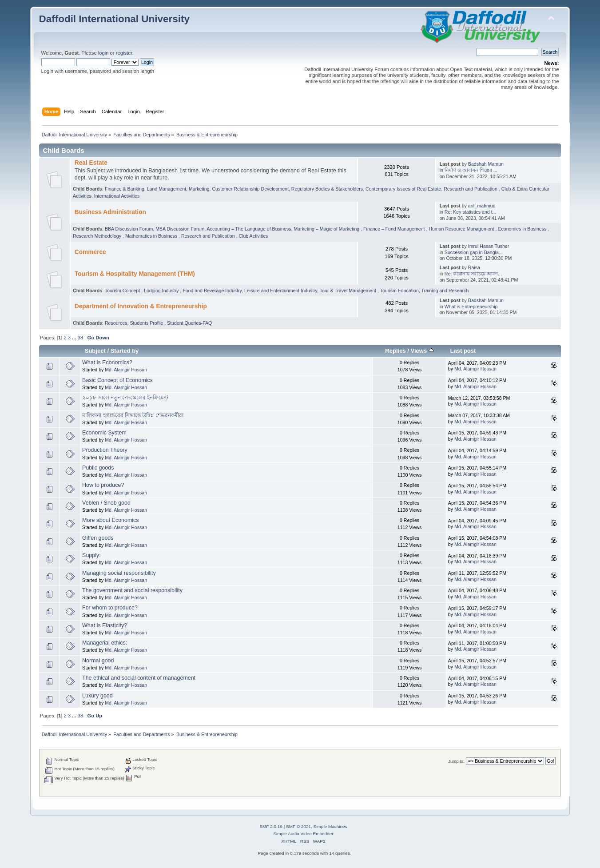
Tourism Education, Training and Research (425, 291)
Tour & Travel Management (349, 291)
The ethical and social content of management (139, 678)
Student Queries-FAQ (189, 323)
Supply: (91, 555)
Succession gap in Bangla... (474, 252)
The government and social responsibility (132, 590)
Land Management (167, 189)
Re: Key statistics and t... (471, 212)
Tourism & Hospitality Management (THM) (135, 274)
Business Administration (110, 212)
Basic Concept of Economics (117, 380)
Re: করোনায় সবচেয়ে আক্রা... (473, 274)
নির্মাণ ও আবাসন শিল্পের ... (471, 170)
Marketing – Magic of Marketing (327, 229)
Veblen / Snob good (106, 503)
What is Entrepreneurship (471, 307)
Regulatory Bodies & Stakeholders (327, 189)
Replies (395, 351)
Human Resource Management (462, 229)
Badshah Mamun (486, 164)
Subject (95, 351)
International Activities (117, 196)
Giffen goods (98, 538)
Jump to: (456, 761)
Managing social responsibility (119, 573)
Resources (116, 323)
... (75, 338)
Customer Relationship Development (250, 189)
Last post (463, 351)
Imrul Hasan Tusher (489, 246)
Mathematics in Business (152, 236)
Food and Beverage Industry (212, 291)
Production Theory (105, 450)
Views (422, 351)
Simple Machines (330, 826)
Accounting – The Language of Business (249, 229)
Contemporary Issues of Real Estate (403, 189)
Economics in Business (523, 229)
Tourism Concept (123, 291)
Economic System (104, 433)
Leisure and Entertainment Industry (281, 291)
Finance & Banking (125, 189)
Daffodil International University (114, 19)
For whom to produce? (110, 608)
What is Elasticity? (105, 625)
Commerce (90, 252)
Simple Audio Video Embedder (303, 834)
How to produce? (103, 485)
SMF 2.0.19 (271, 826)
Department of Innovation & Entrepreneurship (141, 306)
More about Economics (111, 520)
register (124, 53)
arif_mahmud (482, 206)
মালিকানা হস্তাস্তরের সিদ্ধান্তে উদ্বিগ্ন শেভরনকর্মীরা (133, 415)
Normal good (98, 661)
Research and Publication (471, 189)
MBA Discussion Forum (180, 229)
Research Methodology (98, 236)
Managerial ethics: (105, 643)
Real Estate (91, 163)
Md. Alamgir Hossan (126, 370)
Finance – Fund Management (395, 229)
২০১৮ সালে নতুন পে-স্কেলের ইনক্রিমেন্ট (125, 398)
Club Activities (253, 236)
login (103, 53)
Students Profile (147, 323)
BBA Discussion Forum (129, 229)
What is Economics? (107, 362)
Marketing (199, 189)
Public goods (98, 468)
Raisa (474, 267)
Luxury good (97, 696)
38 (80, 338)
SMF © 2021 (298, 826)
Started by (125, 351)
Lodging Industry (162, 291)
